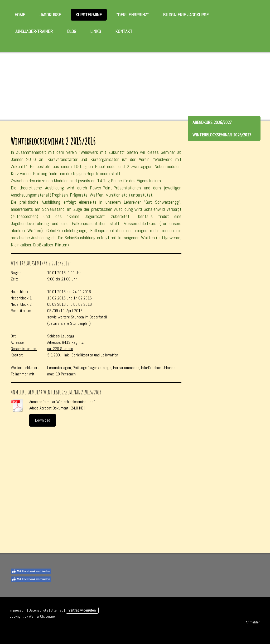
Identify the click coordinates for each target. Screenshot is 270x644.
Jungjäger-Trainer (34, 31)
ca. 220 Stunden (60, 349)
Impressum (18, 610)
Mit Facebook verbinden (31, 571)
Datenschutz (38, 610)
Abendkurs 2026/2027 (212, 122)
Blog (72, 31)
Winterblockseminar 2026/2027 (222, 135)
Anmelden (253, 622)
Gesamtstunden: (24, 349)
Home (20, 15)
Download (43, 420)
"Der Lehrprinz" (132, 15)
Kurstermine (89, 15)
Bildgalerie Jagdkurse (186, 15)
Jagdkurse (50, 15)
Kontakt (124, 31)
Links (96, 31)
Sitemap (57, 610)
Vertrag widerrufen (82, 610)
